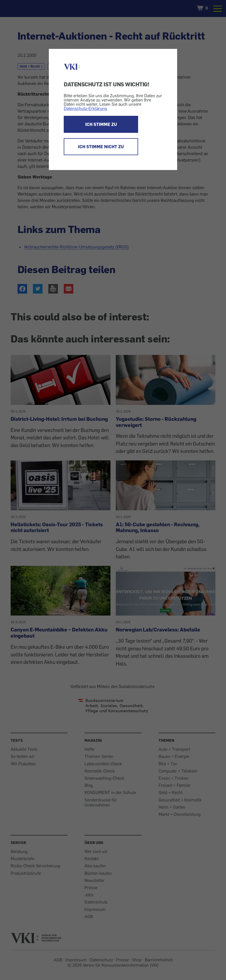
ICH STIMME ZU (101, 124)
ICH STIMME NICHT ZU (101, 147)
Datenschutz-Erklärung (85, 108)
